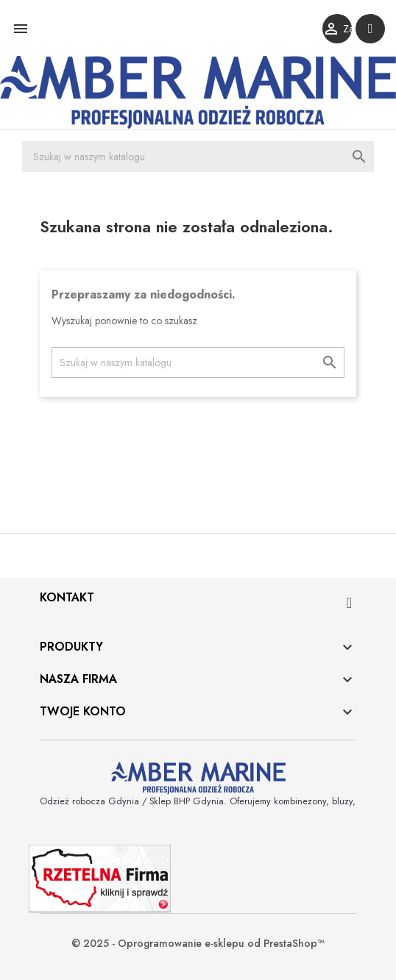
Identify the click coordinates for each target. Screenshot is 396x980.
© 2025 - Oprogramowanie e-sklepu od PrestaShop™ (198, 943)
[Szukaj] (198, 157)
